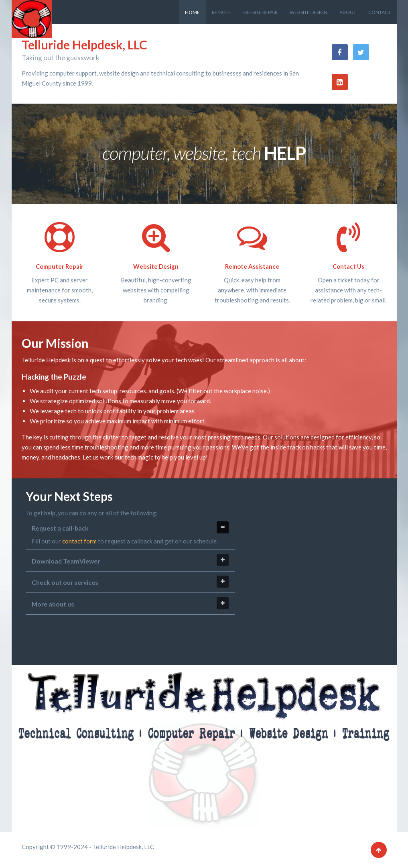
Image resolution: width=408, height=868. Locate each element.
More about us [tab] (130, 603)
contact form (79, 541)
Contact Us (348, 266)
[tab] (130, 561)
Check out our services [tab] (130, 582)
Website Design (156, 266)
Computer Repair (60, 266)
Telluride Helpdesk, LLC (84, 45)
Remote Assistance (252, 266)
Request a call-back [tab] (130, 527)
